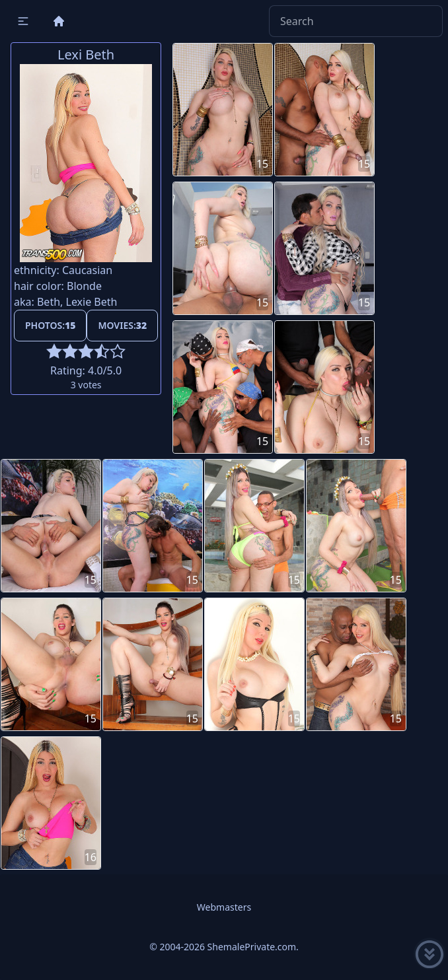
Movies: (122, 325)
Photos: (50, 325)
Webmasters (224, 907)
